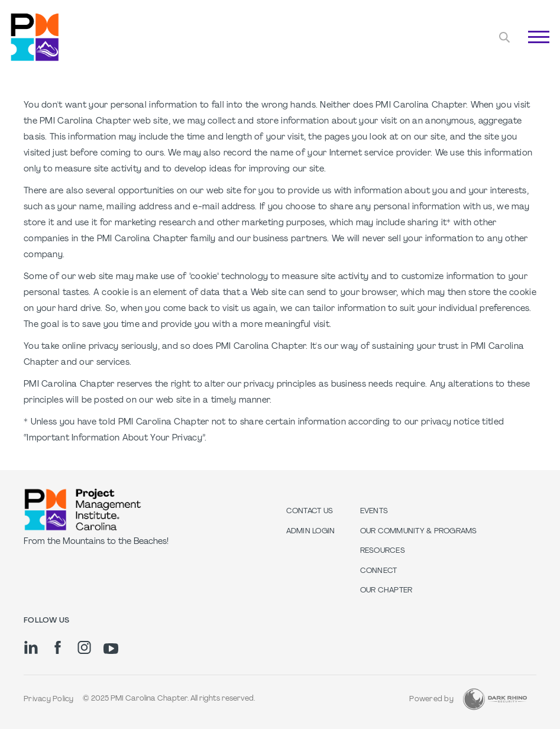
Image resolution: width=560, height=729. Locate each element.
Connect (379, 571)
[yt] (111, 649)
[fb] (58, 647)
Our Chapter (386, 591)
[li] (31, 647)
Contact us (310, 511)
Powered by (431, 699)
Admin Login (311, 532)
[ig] (84, 647)
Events (374, 511)
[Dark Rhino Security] (495, 699)
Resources (383, 551)
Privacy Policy (49, 699)
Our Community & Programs (419, 532)
